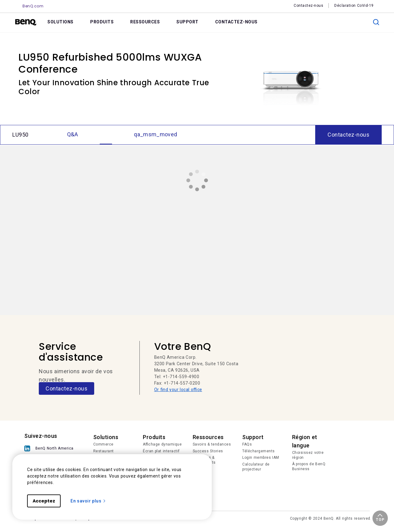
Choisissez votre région (308, 455)
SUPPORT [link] (187, 22)
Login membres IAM (261, 458)
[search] (376, 22)
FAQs (247, 444)
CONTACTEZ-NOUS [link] (236, 22)
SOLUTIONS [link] (60, 22)
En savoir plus (88, 501)
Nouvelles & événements (204, 460)
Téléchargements (259, 451)
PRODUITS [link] (102, 22)
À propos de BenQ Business (309, 466)
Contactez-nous (66, 388)
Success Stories (208, 451)
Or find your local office (178, 390)
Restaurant (104, 451)
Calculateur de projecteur (256, 467)
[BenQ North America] (50, 448)
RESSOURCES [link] (145, 22)
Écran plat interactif (161, 451)
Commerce (103, 444)
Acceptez (44, 501)
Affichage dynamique (162, 444)
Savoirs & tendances (212, 444)
